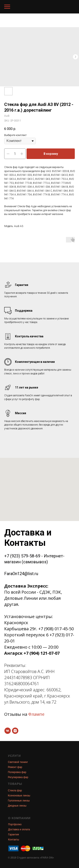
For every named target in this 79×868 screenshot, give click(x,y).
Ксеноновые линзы (19, 796)
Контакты (14, 840)
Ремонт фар (15, 767)
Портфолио (15, 824)
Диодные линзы (17, 806)
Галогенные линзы (19, 801)
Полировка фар (17, 772)
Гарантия (14, 835)
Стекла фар (15, 791)
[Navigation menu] (7, 7)
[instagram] (15, 731)
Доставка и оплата (19, 829)
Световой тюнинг (18, 762)
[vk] (8, 731)
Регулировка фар (18, 777)
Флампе (36, 714)
